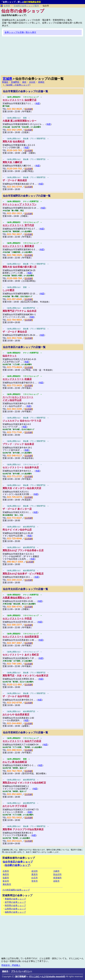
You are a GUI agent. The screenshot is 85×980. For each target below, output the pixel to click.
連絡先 (5, 971)
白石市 (35, 878)
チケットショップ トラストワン (19, 204)
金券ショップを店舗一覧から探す (20, 32)
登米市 (35, 881)
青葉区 (5, 82)
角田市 (6, 874)
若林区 (41, 82)
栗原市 (35, 874)
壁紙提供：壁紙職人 (11, 965)
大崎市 (56, 871)
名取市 (56, 881)
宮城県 (7, 79)
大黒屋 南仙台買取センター (17, 598)
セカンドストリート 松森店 (17, 379)
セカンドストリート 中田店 (17, 619)
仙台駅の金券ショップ (17, 865)
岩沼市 (35, 871)
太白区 (32, 82)
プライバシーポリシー (22, 971)
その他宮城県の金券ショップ (16, 890)
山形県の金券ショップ (15, 909)
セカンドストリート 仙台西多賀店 (21, 637)
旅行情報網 (20, 977)
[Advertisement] (42, 57)
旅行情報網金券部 (32, 2)
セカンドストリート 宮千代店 (18, 225)
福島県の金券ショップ (15, 912)
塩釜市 (6, 878)
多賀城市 (57, 878)
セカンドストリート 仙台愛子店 (19, 100)
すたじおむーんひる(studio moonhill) (47, 977)
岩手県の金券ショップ (15, 902)
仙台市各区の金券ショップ (18, 862)
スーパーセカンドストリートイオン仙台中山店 (18, 399)
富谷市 (6, 881)
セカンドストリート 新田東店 (18, 246)
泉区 (24, 82)
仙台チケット (10, 356)
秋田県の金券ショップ (15, 905)
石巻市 (6, 871)
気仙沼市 (57, 874)
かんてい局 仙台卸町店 (15, 762)
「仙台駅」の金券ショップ (17, 85)
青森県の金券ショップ (15, 899)
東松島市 (7, 884)
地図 (38, 103)
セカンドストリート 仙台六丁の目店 (22, 741)
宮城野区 (15, 82)
